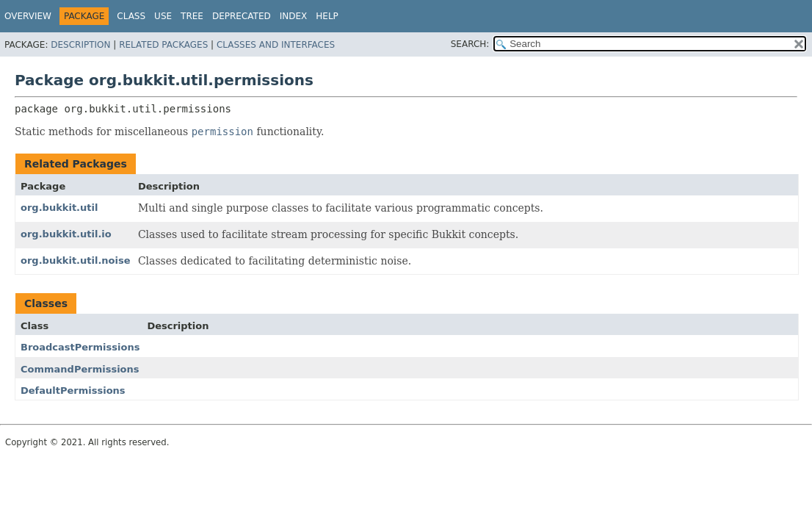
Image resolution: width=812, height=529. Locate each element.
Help (327, 16)
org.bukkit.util (59, 208)
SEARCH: (470, 44)
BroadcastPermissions (80, 347)
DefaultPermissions (73, 391)
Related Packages (163, 45)
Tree (192, 16)
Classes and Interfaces (276, 45)
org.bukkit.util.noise (76, 260)
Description (80, 45)
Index (294, 16)
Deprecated (242, 16)
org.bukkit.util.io (66, 234)
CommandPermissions (80, 369)
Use (163, 16)
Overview (28, 16)
